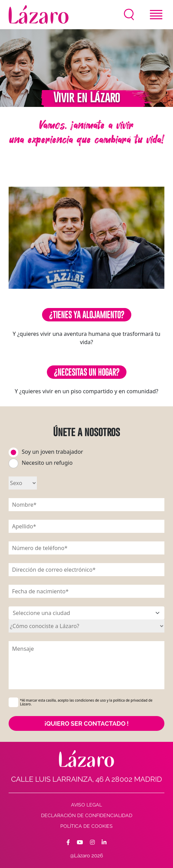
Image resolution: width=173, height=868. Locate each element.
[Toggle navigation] (156, 15)
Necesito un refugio (47, 463)
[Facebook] (68, 843)
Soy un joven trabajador (52, 452)
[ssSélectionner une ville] (86, 613)
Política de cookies (86, 826)
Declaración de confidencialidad (87, 815)
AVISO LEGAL (86, 805)
